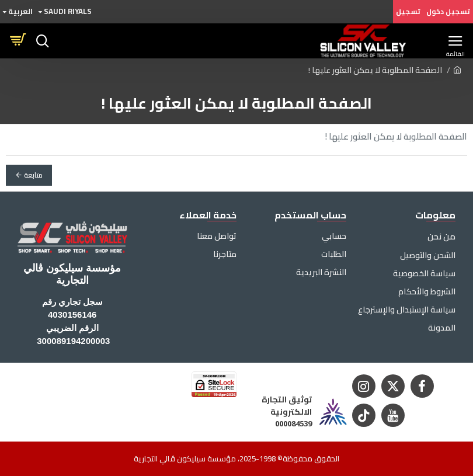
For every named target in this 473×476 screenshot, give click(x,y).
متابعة (33, 175)
